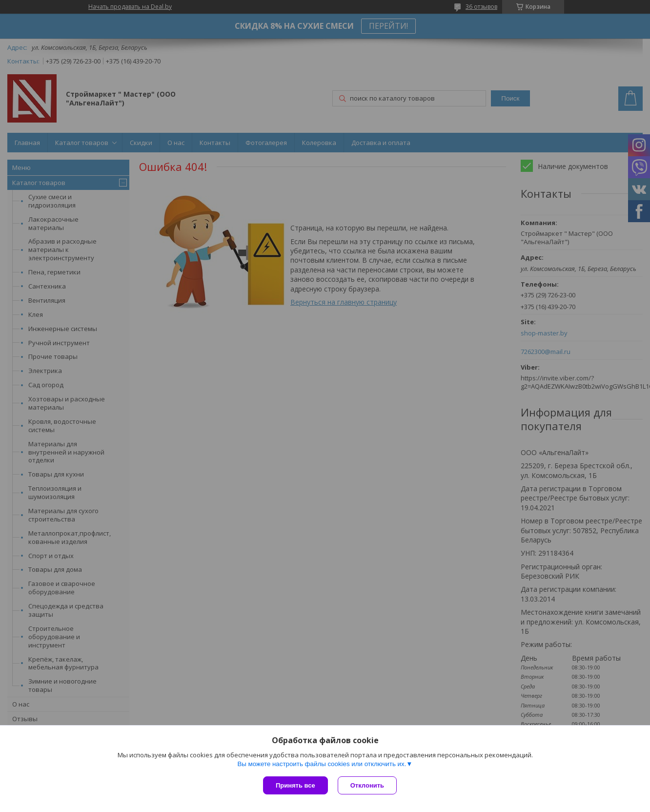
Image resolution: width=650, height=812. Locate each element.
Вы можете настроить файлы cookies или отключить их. (322, 764)
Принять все (295, 785)
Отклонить (367, 785)
